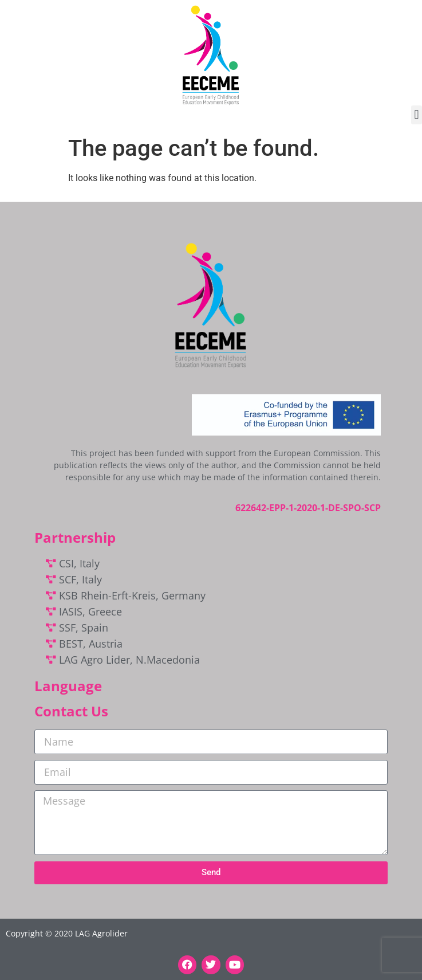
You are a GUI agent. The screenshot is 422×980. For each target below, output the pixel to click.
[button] (417, 115)
